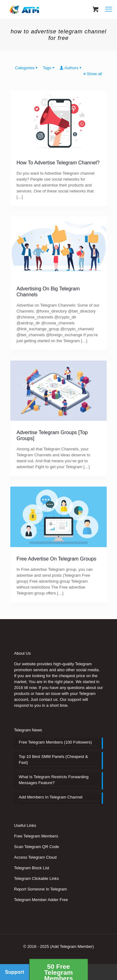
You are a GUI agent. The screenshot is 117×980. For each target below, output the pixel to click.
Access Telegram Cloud (35, 857)
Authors (71, 68)
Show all (92, 74)
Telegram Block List (32, 868)
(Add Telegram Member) (72, 946)
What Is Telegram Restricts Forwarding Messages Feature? (54, 780)
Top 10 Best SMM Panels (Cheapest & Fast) (53, 759)
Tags (49, 68)
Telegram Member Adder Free (41, 900)
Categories (27, 68)
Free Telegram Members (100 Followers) (55, 742)
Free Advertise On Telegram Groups (56, 559)
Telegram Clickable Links (37, 878)
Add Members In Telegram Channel (51, 797)
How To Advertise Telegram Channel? (58, 163)
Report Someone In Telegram (41, 889)
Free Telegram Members (36, 836)
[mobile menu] (109, 9)
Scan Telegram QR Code (37, 847)
